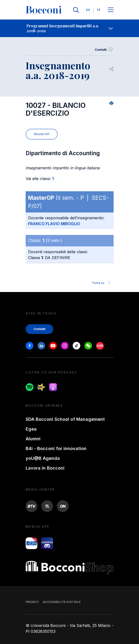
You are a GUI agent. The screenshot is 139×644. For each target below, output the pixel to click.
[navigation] (69, 28)
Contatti (104, 50)
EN (88, 10)
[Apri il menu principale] (111, 10)
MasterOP (42, 134)
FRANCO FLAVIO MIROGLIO (54, 224)
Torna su (102, 283)
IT (99, 10)
